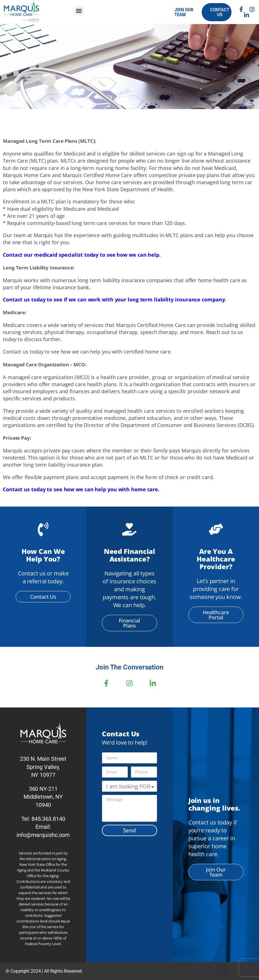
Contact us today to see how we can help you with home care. (81, 489)
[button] (79, 11)
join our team (184, 12)
